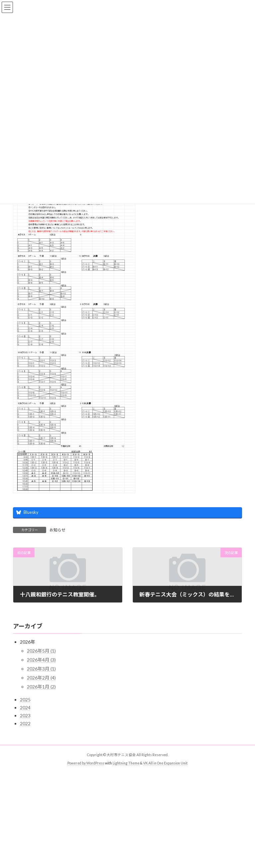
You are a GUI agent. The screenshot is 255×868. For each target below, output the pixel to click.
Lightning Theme (126, 763)
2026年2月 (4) (41, 678)
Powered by (77, 763)
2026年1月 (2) (41, 687)
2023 (25, 715)
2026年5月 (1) (41, 651)
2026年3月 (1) (41, 669)
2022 (25, 723)
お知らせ (57, 530)
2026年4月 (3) (41, 660)
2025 (25, 700)
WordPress (95, 763)
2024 (25, 708)
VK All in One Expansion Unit (165, 763)
